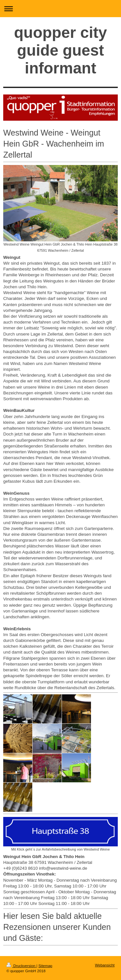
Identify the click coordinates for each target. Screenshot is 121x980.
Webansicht (105, 965)
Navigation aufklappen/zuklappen (60, 9)
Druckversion (21, 966)
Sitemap (45, 966)
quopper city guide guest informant (60, 50)
